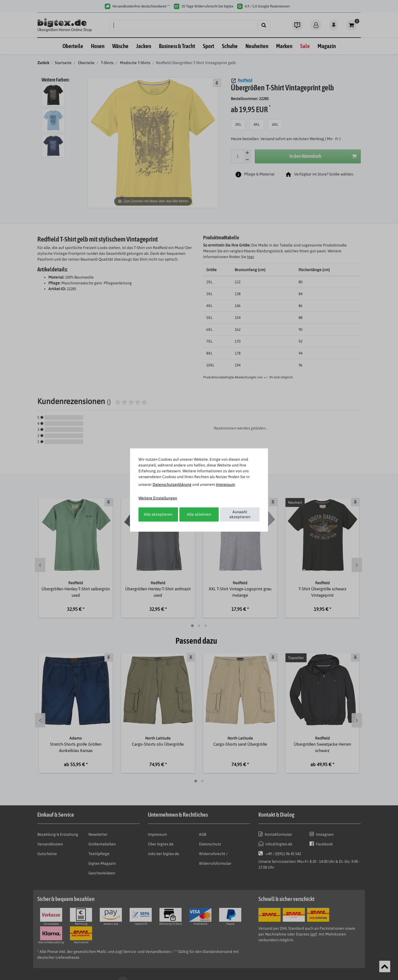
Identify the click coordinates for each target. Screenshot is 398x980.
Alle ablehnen (199, 514)
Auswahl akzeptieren (240, 514)
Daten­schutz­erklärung (172, 484)
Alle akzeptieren (158, 514)
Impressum (225, 484)
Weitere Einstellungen (158, 498)
